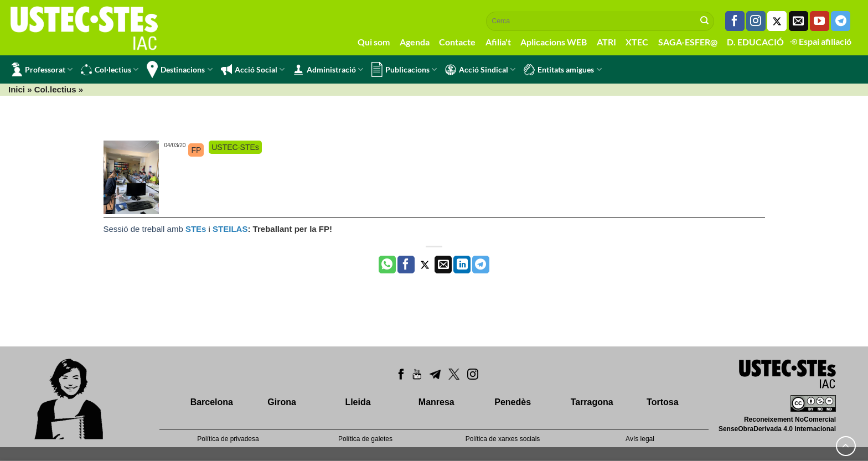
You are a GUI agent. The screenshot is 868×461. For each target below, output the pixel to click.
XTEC (637, 42)
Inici (17, 89)
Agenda (415, 42)
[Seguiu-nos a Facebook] (735, 21)
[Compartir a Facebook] (406, 265)
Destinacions (179, 69)
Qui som (374, 42)
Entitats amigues (562, 70)
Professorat (42, 69)
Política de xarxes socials (503, 439)
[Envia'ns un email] (799, 21)
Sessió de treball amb (144, 229)
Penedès (513, 402)
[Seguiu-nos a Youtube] (820, 21)
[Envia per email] (443, 265)
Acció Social (253, 70)
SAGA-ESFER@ (688, 42)
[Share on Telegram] (481, 265)
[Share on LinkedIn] (462, 265)
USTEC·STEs (235, 147)
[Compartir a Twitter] (425, 265)
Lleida (358, 402)
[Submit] (705, 21)
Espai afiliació (821, 41)
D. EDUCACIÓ (755, 42)
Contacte (457, 42)
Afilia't (498, 42)
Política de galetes (365, 439)
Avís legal (640, 439)
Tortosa (662, 402)
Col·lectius (110, 70)
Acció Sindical (480, 70)
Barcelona (212, 402)
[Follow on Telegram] (841, 21)
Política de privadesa (228, 439)
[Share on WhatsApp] (387, 265)
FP (196, 150)
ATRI (606, 42)
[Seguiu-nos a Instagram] (756, 21)
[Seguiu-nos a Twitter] (777, 21)
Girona (282, 402)
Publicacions (404, 69)
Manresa (436, 402)
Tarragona (592, 402)
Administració (328, 70)
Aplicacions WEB (554, 42)
